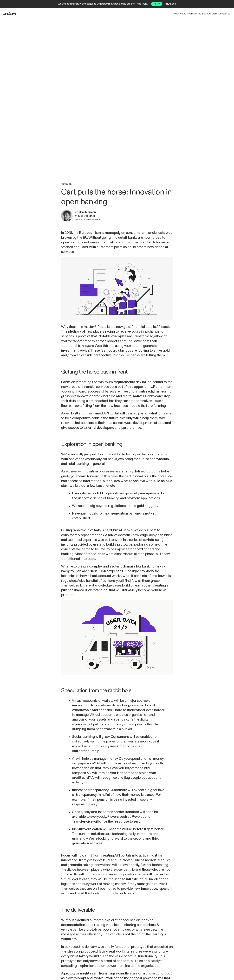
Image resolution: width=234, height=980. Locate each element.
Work (157, 14)
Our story (202, 14)
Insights (184, 14)
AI (170, 14)
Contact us (221, 14)
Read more (141, 4)
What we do (139, 14)
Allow (157, 4)
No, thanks (171, 4)
